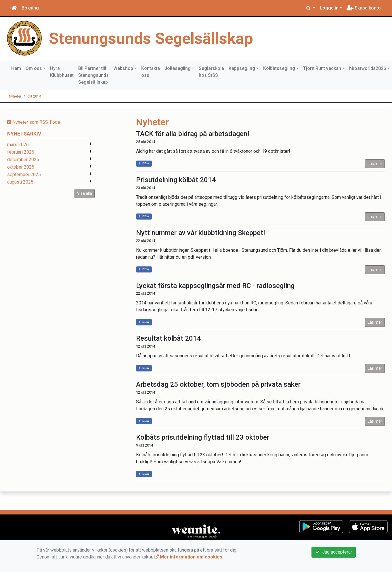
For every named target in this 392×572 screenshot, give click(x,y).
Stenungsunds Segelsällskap (151, 38)
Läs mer (375, 164)
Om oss (34, 68)
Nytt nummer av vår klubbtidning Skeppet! (200, 233)
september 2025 (24, 175)
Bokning (30, 8)
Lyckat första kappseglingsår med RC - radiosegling (215, 286)
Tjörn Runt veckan (322, 68)
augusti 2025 (20, 182)
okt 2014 (34, 96)
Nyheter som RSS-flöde (34, 122)
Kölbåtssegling (279, 68)
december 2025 (23, 160)
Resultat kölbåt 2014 (169, 338)
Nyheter (15, 96)
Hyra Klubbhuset (62, 72)
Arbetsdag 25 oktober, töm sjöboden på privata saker (218, 384)
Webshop (123, 68)
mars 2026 (18, 145)
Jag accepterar (334, 552)
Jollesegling (178, 68)
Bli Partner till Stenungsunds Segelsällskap (93, 75)
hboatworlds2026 (368, 68)
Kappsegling (242, 68)
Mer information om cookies (188, 557)
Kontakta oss (151, 72)
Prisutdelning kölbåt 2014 (176, 180)
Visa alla (85, 193)
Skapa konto (364, 8)
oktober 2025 (21, 167)
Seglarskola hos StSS (211, 72)
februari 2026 (21, 152)
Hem (16, 68)
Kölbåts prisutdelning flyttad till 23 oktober (203, 437)
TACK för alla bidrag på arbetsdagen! (193, 134)
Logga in (329, 8)
